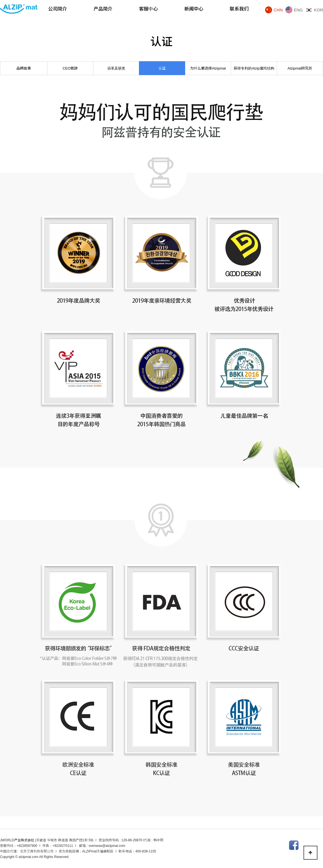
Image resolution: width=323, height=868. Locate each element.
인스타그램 (282, 845)
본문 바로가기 (0, 0)
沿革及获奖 (116, 68)
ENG (298, 10)
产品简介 (103, 9)
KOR (318, 10)
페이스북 (294, 845)
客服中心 (148, 9)
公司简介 (58, 9)
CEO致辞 (70, 68)
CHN (278, 10)
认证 (162, 68)
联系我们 (239, 9)
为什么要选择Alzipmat (208, 68)
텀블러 (318, 845)
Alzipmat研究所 (300, 68)
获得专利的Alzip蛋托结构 (254, 68)
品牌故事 (24, 68)
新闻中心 (194, 9)
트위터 (306, 845)
